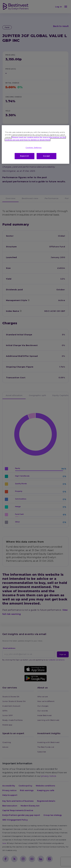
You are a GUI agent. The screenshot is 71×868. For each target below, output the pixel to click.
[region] (35, 144)
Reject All (24, 156)
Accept (46, 156)
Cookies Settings (34, 148)
